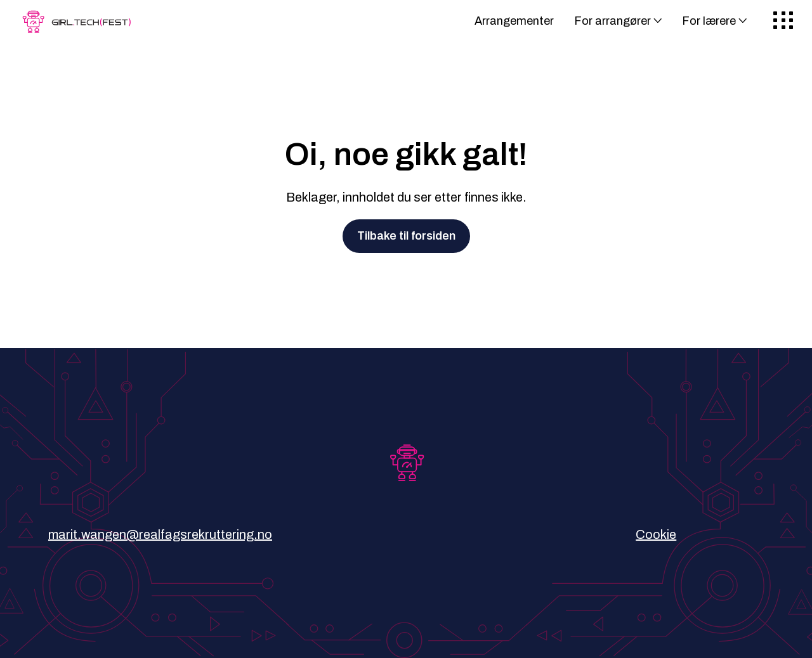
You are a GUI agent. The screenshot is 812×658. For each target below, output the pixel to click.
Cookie (656, 534)
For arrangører (612, 21)
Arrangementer (514, 21)
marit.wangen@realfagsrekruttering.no (160, 534)
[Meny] (783, 21)
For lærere (709, 21)
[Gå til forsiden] (79, 26)
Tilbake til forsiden (406, 236)
